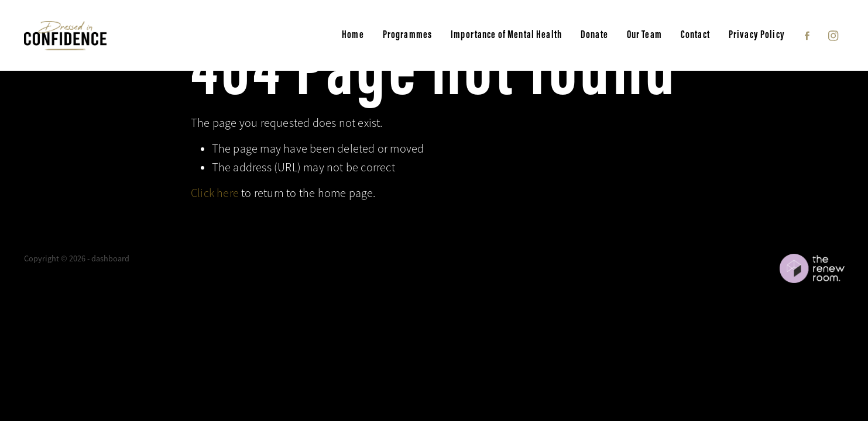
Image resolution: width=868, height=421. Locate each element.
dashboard (110, 258)
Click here (215, 193)
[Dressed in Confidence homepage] (106, 36)
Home (353, 34)
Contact (695, 34)
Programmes (407, 34)
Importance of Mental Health (506, 34)
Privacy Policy (757, 34)
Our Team (644, 34)
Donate (594, 34)
